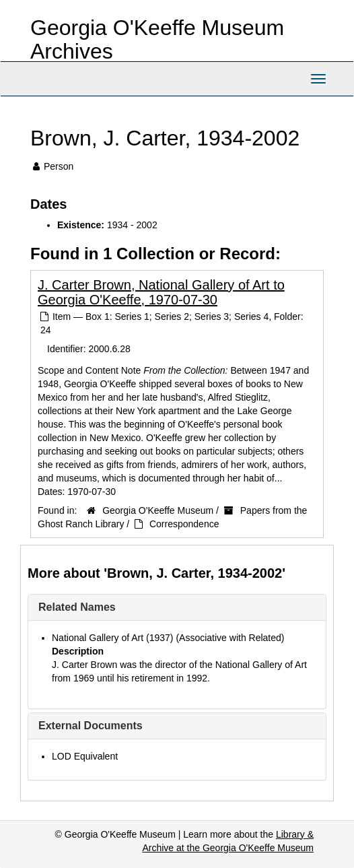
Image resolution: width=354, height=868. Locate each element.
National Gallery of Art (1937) (113, 638)
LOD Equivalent (85, 756)
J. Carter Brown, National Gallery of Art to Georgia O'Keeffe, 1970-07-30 (161, 292)
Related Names (77, 607)
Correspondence (184, 524)
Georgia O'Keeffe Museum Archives (157, 39)
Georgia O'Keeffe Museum (158, 510)
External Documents (91, 726)
